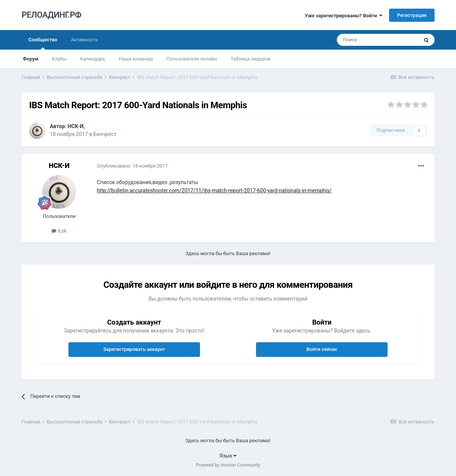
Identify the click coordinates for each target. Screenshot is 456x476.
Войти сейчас (322, 349)
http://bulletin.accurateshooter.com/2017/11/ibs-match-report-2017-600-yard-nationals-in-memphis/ (214, 190)
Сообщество (43, 43)
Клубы (59, 59)
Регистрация (412, 15)
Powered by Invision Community (228, 465)
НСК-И (76, 126)
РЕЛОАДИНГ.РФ (51, 15)
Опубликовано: (132, 166)
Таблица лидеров (251, 59)
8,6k (59, 231)
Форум (30, 59)
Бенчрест (105, 134)
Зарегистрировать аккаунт (134, 349)
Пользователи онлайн (192, 59)
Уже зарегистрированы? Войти (344, 16)
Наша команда (136, 59)
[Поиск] (377, 40)
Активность (84, 40)
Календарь (93, 59)
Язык (228, 456)
